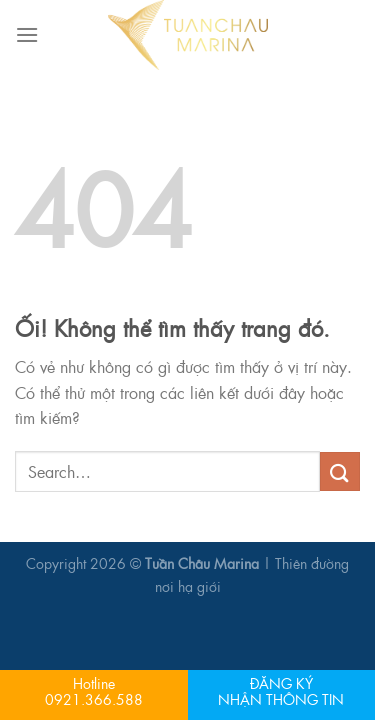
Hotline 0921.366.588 (94, 691)
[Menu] (27, 34)
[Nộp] (340, 471)
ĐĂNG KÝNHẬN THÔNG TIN (281, 691)
